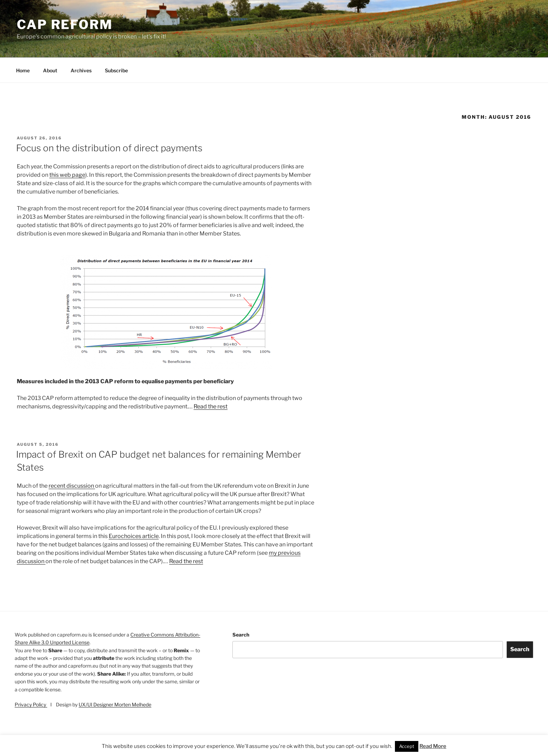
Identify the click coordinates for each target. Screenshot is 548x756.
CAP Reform (65, 24)
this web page (67, 175)
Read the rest (211, 406)
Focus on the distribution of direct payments (109, 148)
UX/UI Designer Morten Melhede (115, 704)
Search (241, 635)
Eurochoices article (134, 536)
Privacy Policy (31, 704)
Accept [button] (407, 746)
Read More (433, 746)
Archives (81, 70)
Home (23, 70)
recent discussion (72, 486)
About (50, 70)
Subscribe (116, 70)
